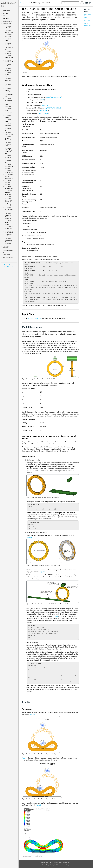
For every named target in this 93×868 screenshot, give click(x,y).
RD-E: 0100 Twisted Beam (9, 27)
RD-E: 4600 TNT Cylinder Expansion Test (9, 177)
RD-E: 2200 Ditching (8, 116)
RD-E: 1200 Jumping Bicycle (8, 74)
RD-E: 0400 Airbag (8, 40)
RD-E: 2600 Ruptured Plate (9, 133)
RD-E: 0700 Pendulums (8, 52)
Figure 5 (42, 572)
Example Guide (7, 24)
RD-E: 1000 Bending (8, 65)
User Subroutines (8, 257)
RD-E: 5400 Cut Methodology (9, 228)
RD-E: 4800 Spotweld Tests (9, 188)
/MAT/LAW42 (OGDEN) (54, 97)
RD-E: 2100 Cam (9, 113)
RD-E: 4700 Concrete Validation (8, 182)
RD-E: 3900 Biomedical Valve (8, 144)
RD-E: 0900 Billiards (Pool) (9, 61)
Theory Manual (7, 255)
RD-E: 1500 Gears (8, 85)
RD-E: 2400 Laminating (8, 125)
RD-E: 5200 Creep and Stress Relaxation (8, 216)
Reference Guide (8, 21)
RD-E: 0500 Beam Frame (8, 44)
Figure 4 (29, 537)
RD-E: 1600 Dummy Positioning (8, 90)
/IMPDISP (45, 105)
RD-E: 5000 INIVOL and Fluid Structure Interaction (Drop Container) (9, 201)
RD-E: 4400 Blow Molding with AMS (9, 166)
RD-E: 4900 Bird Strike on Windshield (9, 193)
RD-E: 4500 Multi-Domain (9, 171)
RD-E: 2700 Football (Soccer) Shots (9, 138)
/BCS (43, 100)
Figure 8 (38, 805)
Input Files (87, 20)
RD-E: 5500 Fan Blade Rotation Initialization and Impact (9, 233)
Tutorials (5, 16)
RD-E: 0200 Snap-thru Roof (9, 31)
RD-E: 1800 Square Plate (8, 100)
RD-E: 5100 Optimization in (9, 209)
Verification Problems (6, 247)
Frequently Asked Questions (8, 251)
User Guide (6, 18)
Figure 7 (25, 758)
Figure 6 (32, 714)
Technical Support (66, 865)
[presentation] (23, 392)
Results (86, 28)
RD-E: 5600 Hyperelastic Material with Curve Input (8, 241)
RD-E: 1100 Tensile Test (8, 69)
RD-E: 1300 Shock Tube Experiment (8, 80)
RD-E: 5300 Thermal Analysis (8, 223)
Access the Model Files (35, 318)
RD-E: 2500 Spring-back (8, 129)
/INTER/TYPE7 (44, 111)
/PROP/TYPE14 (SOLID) (54, 108)
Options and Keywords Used (88, 16)
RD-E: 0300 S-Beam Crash (8, 35)
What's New (6, 10)
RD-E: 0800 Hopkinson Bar (9, 57)
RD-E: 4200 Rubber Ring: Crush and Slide (8, 151)
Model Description (88, 24)
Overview (6, 13)
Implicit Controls (43, 113)
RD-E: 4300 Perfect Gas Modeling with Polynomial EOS (9, 159)
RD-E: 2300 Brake (8, 121)
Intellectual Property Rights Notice (50, 865)
